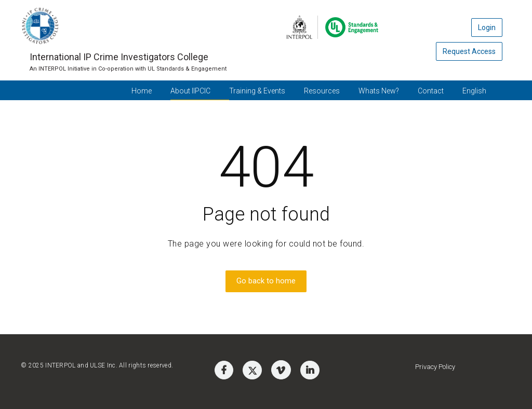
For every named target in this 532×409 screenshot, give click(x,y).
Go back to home (261, 281)
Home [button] (142, 91)
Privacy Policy (435, 367)
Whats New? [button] (379, 91)
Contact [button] (431, 91)
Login (487, 28)
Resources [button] (322, 91)
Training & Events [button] (257, 91)
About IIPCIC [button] (190, 91)
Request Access (469, 51)
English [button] (474, 91)
